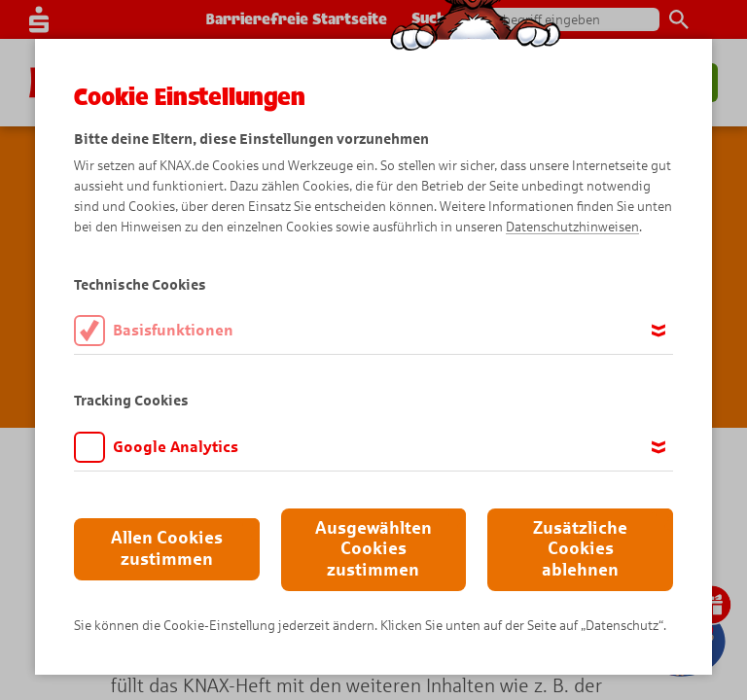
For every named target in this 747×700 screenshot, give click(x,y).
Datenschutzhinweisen (572, 227)
